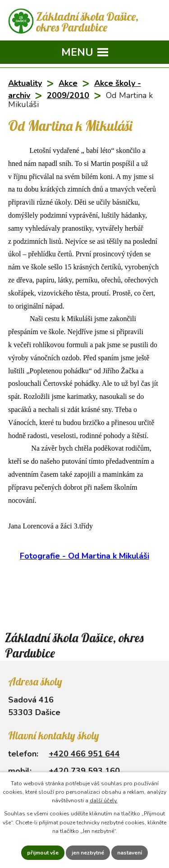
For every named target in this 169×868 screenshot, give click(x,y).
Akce (68, 83)
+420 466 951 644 (84, 754)
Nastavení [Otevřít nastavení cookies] (130, 853)
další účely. (104, 801)
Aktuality (25, 83)
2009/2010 (68, 95)
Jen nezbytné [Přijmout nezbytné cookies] (88, 853)
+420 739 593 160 (84, 771)
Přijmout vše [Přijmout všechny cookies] (43, 853)
